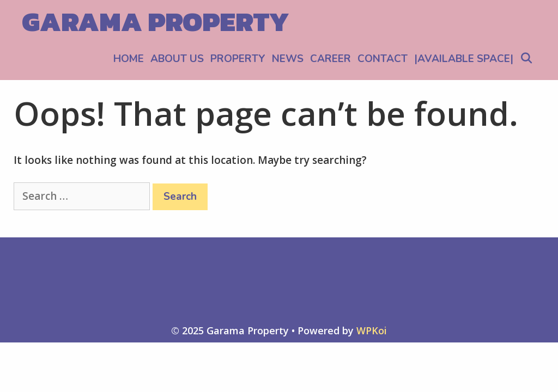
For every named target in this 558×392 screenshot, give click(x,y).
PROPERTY (238, 59)
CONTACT (383, 59)
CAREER (330, 59)
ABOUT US (177, 59)
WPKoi (372, 330)
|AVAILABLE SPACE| (464, 59)
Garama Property (156, 22)
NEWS (288, 59)
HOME (129, 59)
